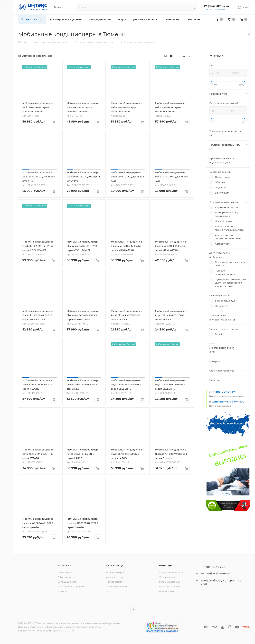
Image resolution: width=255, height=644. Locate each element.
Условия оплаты (168, 577)
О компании (65, 572)
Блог (108, 591)
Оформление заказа (171, 572)
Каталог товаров (115, 572)
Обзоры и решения (117, 587)
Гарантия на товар (170, 587)
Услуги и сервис (115, 577)
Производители (115, 582)
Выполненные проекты (71, 587)
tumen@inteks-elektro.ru (228, 402)
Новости (63, 591)
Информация (116, 566)
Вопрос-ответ (167, 591)
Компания (66, 566)
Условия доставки (169, 582)
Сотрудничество (67, 582)
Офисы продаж (66, 577)
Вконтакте (134, 609)
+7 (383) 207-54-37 (216, 6)
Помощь (166, 566)
